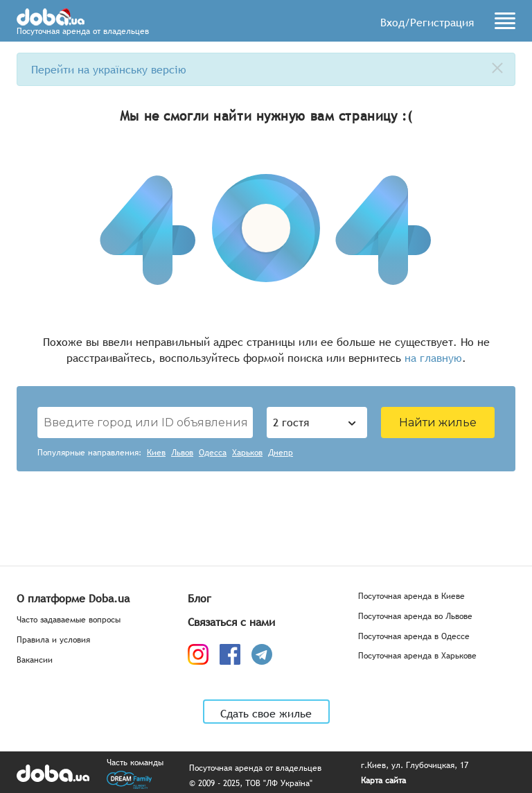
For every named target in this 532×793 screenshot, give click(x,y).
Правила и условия (53, 640)
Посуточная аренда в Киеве (411, 596)
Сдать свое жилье (266, 713)
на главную (433, 358)
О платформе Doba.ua (73, 598)
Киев (156, 453)
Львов (182, 453)
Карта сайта (383, 781)
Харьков (247, 453)
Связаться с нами (231, 622)
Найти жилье (438, 422)
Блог (199, 598)
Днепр (281, 453)
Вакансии (35, 660)
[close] (497, 68)
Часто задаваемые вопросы (69, 620)
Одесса (213, 453)
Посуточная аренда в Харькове (417, 656)
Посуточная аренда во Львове (415, 617)
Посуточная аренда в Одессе (414, 637)
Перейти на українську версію (109, 69)
